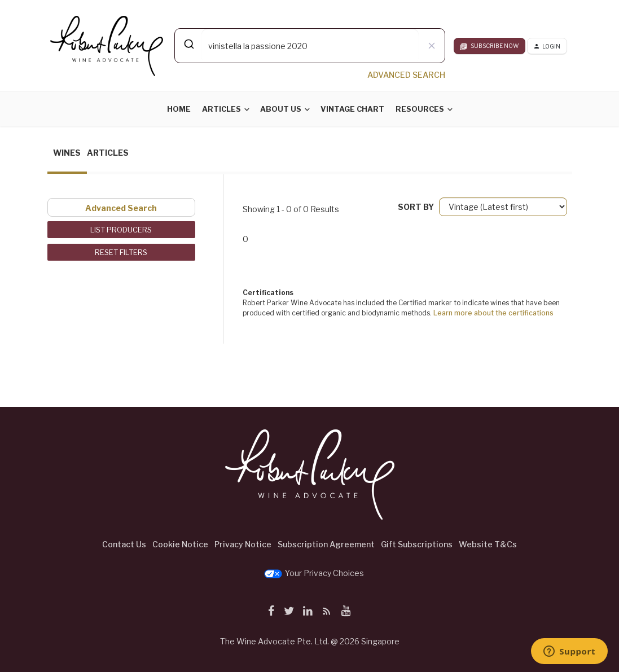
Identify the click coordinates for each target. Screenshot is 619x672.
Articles (221, 109)
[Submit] (188, 44)
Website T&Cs (488, 544)
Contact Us (124, 544)
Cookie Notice (180, 544)
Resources (420, 109)
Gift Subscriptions (417, 544)
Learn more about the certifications (493, 313)
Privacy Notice (243, 544)
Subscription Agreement (326, 544)
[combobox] (310, 46)
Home (179, 109)
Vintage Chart (352, 109)
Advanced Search (121, 208)
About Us (281, 109)
